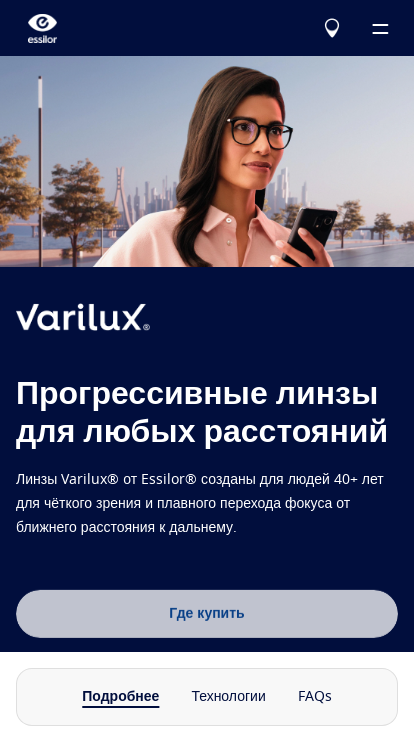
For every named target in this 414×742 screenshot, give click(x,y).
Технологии (228, 697)
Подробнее (120, 697)
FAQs (315, 697)
